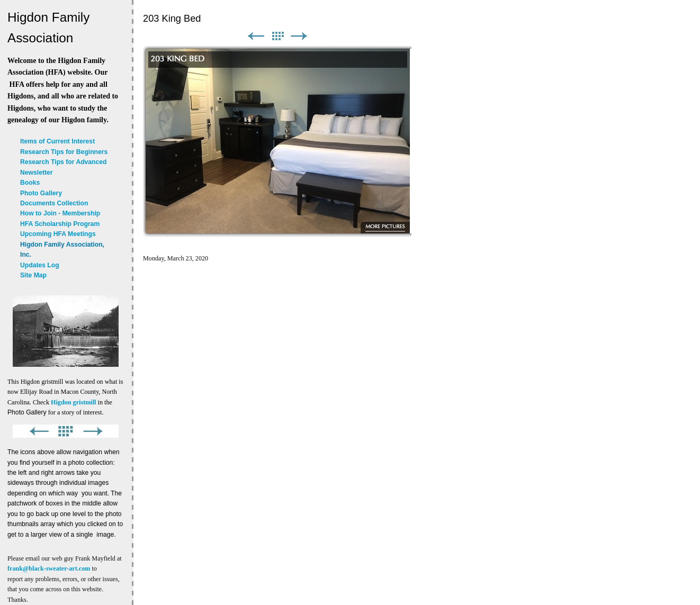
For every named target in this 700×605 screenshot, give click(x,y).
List (277, 36)
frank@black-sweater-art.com (49, 568)
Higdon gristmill (73, 402)
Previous (256, 36)
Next (299, 36)
